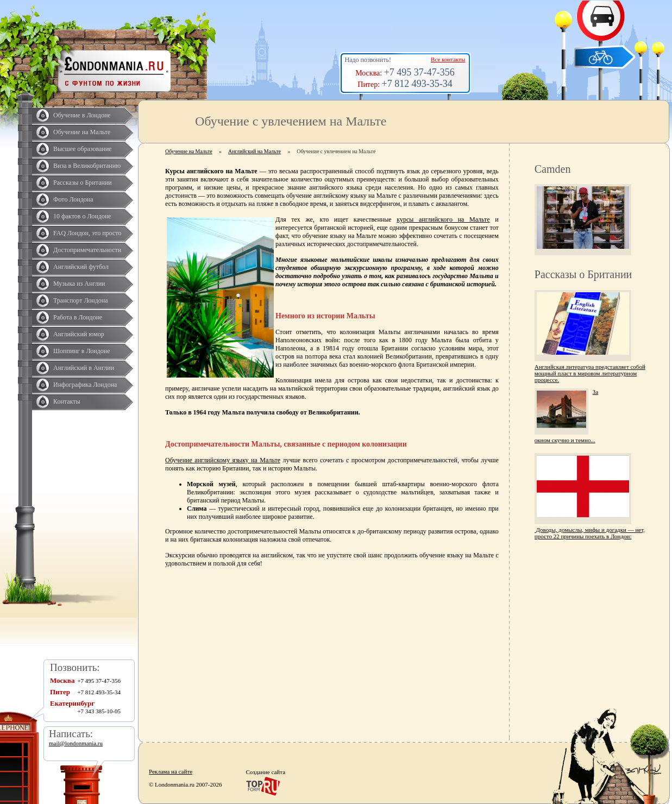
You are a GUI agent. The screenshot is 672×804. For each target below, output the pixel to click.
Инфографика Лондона (85, 385)
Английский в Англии (84, 368)
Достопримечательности (87, 250)
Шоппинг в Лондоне (82, 351)
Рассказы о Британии (83, 183)
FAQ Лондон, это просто (87, 233)
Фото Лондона (73, 199)
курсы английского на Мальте (443, 219)
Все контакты (448, 59)
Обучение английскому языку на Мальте (223, 460)
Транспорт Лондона (81, 300)
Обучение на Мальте (82, 132)
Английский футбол (81, 267)
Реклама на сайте (171, 771)
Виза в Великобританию (87, 166)
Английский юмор (79, 334)
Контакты (67, 401)
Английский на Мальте (255, 151)
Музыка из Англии (79, 284)
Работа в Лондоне (78, 317)
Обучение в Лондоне (82, 115)
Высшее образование (82, 149)
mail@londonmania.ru (76, 743)
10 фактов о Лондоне (82, 216)
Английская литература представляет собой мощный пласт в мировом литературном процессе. (590, 373)
